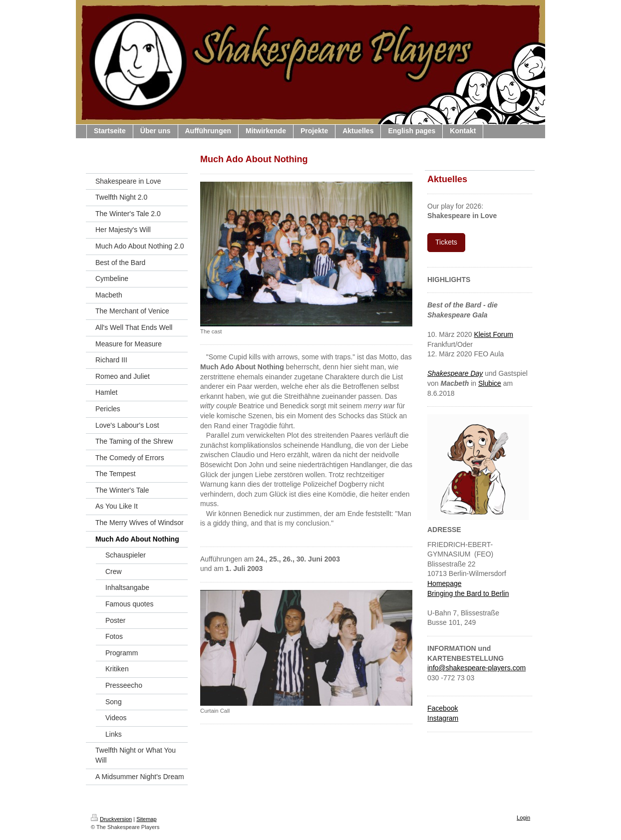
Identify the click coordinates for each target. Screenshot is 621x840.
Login (523, 818)
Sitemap (146, 819)
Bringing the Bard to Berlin (468, 593)
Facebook (443, 708)
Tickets (446, 242)
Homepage (445, 583)
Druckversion (111, 819)
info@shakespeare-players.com (476, 668)
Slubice (490, 383)
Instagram (443, 718)
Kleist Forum (493, 334)
